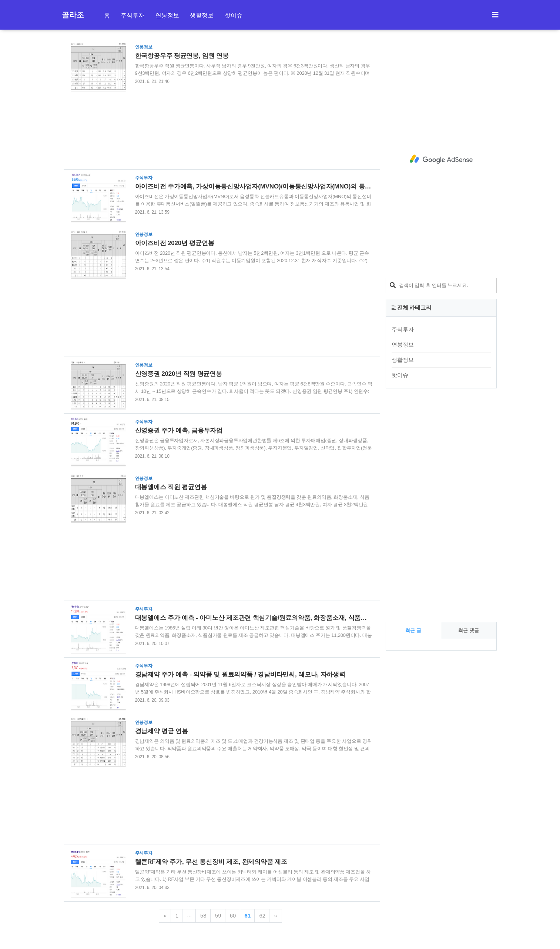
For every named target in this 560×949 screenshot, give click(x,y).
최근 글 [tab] (413, 630)
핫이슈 (234, 15)
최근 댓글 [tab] (469, 630)
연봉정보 (167, 15)
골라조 (73, 15)
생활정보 (202, 15)
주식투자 (133, 15)
